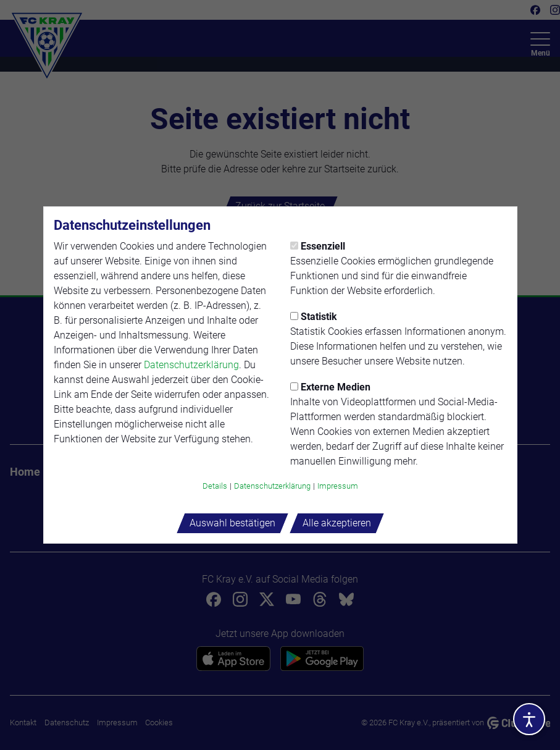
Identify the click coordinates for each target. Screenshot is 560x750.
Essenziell (318, 246)
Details (215, 486)
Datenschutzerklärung (191, 365)
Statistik (314, 317)
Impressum (338, 486)
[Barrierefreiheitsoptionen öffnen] (529, 719)
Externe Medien (330, 387)
